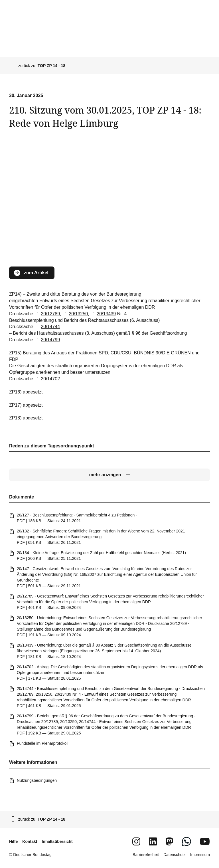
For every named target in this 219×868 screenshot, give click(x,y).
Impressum (200, 855)
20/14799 (47, 340)
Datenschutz (175, 855)
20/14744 (47, 327)
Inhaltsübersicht (57, 841)
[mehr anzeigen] (109, 475)
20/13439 (103, 314)
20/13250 (75, 314)
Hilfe (13, 841)
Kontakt (30, 841)
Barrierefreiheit (146, 855)
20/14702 (47, 379)
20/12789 (47, 314)
